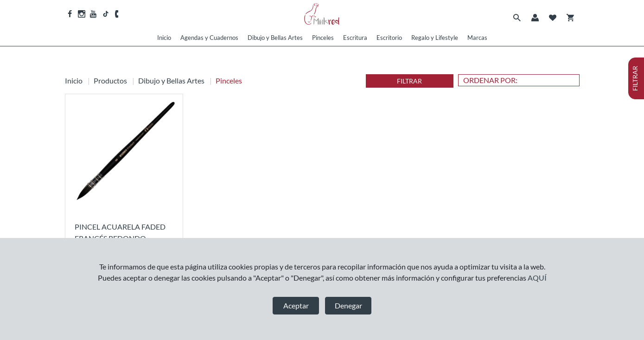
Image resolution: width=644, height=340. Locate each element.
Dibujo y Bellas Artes (275, 38)
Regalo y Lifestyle (435, 38)
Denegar (348, 305)
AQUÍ (537, 278)
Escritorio (389, 38)
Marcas (477, 38)
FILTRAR (409, 81)
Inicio (164, 38)
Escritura (355, 38)
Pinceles (323, 38)
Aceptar (296, 305)
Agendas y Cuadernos (209, 38)
